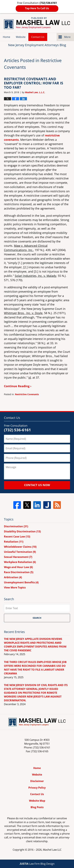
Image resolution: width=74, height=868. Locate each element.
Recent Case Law (17, 537)
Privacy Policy (37, 788)
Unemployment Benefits (21, 582)
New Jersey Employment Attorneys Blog (37, 23)
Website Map (37, 801)
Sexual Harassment (18, 557)
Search (37, 618)
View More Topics (15, 587)
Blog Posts (37, 807)
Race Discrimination (19, 572)
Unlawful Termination (20, 552)
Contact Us (38, 37)
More (67, 37)
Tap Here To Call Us (37, 8)
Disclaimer (37, 781)
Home (6, 37)
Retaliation (14, 542)
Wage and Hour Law (18, 567)
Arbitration (13, 577)
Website (21, 37)
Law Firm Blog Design (37, 864)
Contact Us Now (37, 485)
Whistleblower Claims (20, 547)
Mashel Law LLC (52, 850)
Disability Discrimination (22, 531)
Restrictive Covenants (27, 394)
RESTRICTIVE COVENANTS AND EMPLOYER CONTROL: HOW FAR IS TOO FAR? (34, 83)
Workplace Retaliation (20, 562)
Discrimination (16, 526)
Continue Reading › (18, 386)
